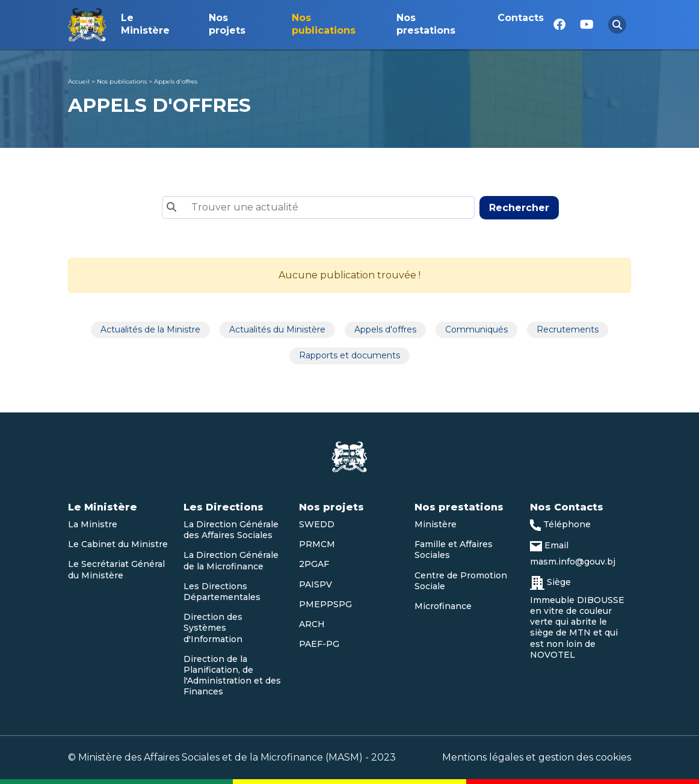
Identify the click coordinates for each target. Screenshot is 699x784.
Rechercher (519, 208)
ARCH (312, 624)
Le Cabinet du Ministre (118, 544)
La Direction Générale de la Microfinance (231, 560)
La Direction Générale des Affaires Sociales (231, 530)
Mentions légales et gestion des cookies (537, 757)
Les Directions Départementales (222, 592)
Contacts (521, 18)
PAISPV (316, 584)
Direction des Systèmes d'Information (213, 628)
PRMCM (317, 544)
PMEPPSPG (325, 604)
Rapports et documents (349, 355)
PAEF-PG (319, 644)
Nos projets (227, 24)
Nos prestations (426, 24)
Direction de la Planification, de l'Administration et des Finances (232, 675)
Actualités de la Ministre (150, 329)
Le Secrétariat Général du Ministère (116, 569)
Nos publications (324, 24)
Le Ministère (145, 24)
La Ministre (93, 524)
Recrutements (568, 329)
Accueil (79, 81)
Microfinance (443, 606)
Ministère (436, 524)
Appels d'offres (176, 81)
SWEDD (317, 524)
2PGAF (314, 564)
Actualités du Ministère (277, 329)
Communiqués (476, 329)
